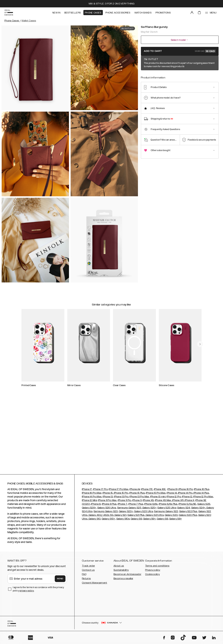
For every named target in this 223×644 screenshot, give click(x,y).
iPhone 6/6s (151, 506)
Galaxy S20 (171, 517)
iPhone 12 (187, 498)
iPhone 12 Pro (174, 498)
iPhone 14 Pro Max (92, 498)
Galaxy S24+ (198, 509)
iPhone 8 (96, 506)
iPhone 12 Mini (89, 502)
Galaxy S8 (162, 520)
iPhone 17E (147, 491)
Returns (86, 580)
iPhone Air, (135, 491)
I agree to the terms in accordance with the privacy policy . (38, 591)
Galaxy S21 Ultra (154, 517)
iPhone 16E (160, 491)
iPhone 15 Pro (121, 495)
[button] (192, 625)
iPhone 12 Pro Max (203, 498)
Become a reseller (123, 580)
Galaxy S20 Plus (188, 517)
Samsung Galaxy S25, (130, 509)
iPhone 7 (123, 506)
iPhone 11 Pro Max (107, 502)
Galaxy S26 (204, 506)
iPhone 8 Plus (109, 506)
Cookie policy (152, 576)
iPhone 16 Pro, (186, 491)
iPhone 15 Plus (137, 495)
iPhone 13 (108, 498)
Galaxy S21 (120, 517)
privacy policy (27, 592)
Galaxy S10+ (108, 520)
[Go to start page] (9, 13)
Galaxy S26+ (89, 509)
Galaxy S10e (123, 520)
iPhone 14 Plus (201, 495)
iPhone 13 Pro (121, 498)
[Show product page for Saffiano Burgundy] (147, 76)
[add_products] (60, 360)
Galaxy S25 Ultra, (167, 509)
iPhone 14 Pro (185, 495)
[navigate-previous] (203, 332)
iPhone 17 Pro (100, 491)
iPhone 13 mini (158, 498)
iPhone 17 (87, 491)
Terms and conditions (157, 567)
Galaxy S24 (184, 509)
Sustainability (121, 572)
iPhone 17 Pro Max (119, 491)
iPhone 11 (137, 502)
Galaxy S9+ (149, 520)
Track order (88, 567)
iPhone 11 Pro (125, 502)
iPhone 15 (108, 495)
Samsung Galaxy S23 (106, 513)
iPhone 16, (173, 491)
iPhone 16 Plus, (202, 491)
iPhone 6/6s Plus (168, 506)
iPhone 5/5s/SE (187, 506)
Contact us (88, 572)
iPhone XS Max (163, 502)
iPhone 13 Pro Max (139, 498)
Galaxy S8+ (175, 520)
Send (60, 580)
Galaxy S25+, (149, 509)
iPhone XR (178, 502)
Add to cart (180, 51)
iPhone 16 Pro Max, (92, 495)
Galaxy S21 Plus (136, 517)
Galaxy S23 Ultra (143, 513)
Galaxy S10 (94, 520)
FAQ (84, 576)
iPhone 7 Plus (136, 506)
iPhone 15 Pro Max (156, 495)
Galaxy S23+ (126, 513)
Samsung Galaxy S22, (166, 513)
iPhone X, (190, 502)
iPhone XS (148, 502)
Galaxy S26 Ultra (107, 509)
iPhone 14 (172, 495)
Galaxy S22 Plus (188, 513)
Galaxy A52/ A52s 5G (101, 517)
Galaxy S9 (136, 520)
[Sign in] (192, 13)
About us (119, 567)
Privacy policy (153, 572)
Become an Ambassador (127, 576)
